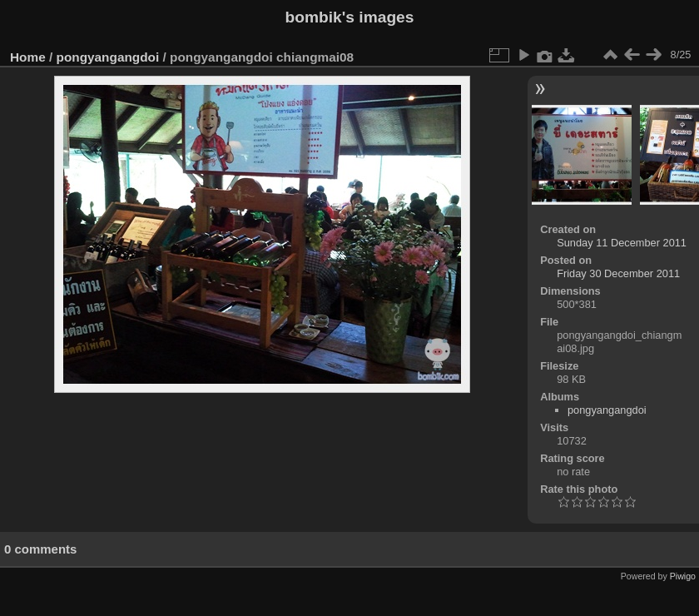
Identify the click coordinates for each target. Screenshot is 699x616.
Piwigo (683, 576)
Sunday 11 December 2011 (622, 243)
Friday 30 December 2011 (618, 273)
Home (28, 57)
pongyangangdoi (108, 57)
